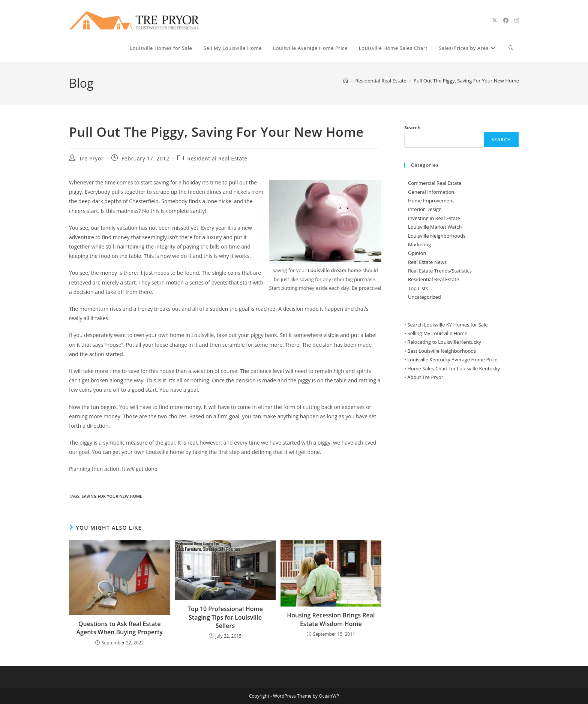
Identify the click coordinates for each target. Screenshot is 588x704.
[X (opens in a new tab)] (495, 20)
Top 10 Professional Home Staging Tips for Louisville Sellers (225, 617)
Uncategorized (424, 297)
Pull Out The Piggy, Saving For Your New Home (466, 81)
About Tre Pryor (425, 377)
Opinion (417, 253)
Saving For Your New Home (112, 496)
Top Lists (418, 288)
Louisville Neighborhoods (437, 236)
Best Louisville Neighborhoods (442, 351)
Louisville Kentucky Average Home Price (452, 359)
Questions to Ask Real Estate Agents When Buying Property (119, 628)
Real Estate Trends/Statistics (440, 271)
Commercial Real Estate (435, 183)
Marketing (419, 244)
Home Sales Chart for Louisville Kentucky (454, 368)
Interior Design (425, 209)
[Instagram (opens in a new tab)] (517, 20)
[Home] (346, 81)
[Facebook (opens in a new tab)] (506, 20)
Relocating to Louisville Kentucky (444, 342)
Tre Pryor (91, 158)
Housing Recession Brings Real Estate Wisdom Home (331, 619)
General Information (431, 192)
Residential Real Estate (217, 158)
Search (412, 127)
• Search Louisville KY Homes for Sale (446, 325)
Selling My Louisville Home (437, 333)
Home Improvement (431, 201)
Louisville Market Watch (435, 227)
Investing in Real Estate (434, 218)
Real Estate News (427, 262)
